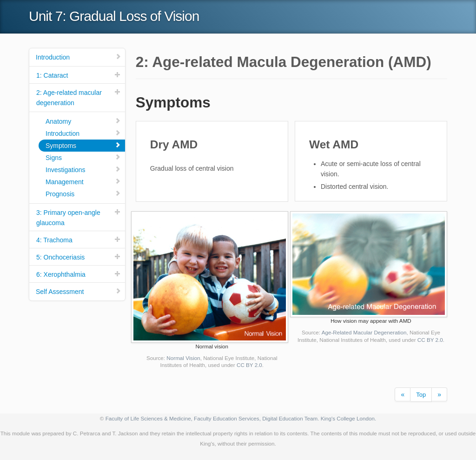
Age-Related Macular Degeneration (364, 332)
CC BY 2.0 (249, 365)
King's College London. (349, 418)
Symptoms (83, 145)
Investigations (83, 170)
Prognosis (83, 194)
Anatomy (83, 121)
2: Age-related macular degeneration (79, 97)
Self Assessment (79, 291)
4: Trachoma (79, 240)
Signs (83, 157)
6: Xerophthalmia (79, 274)
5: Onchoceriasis (79, 257)
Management (83, 182)
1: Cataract (79, 75)
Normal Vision (183, 358)
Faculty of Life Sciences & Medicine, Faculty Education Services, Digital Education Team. (212, 418)
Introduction (79, 57)
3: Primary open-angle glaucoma (79, 217)
